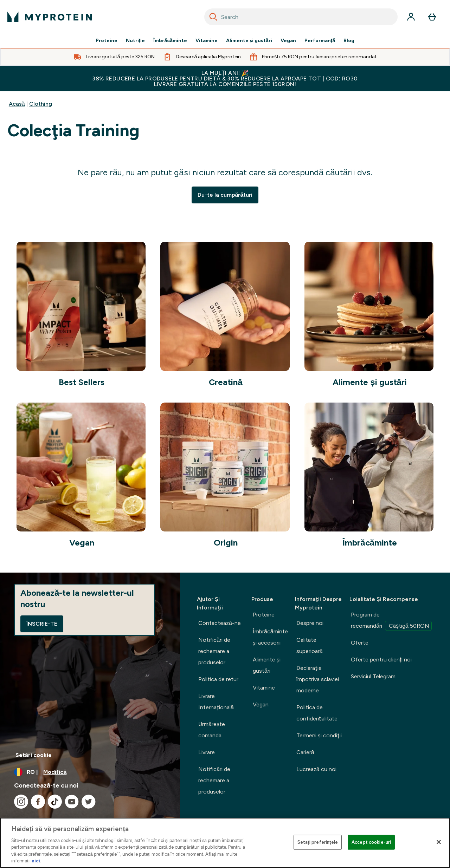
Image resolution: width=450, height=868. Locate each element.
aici (36, 861)
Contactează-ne (220, 623)
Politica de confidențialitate (317, 713)
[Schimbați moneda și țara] (90, 772)
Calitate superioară (310, 645)
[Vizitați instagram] (21, 802)
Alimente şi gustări (249, 41)
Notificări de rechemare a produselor (214, 651)
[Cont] (411, 17)
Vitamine (207, 41)
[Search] (213, 17)
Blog (349, 41)
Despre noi (310, 623)
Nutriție (136, 41)
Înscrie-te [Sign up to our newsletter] (42, 624)
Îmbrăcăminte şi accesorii (270, 637)
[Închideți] (439, 842)
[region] (225, 843)
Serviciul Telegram (373, 676)
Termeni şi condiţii (319, 735)
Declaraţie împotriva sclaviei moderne (318, 679)
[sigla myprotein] (50, 17)
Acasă (17, 104)
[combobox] (301, 17)
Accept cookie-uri (371, 842)
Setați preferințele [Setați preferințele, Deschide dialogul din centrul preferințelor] (318, 842)
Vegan (288, 41)
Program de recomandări (391, 621)
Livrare (207, 752)
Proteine (107, 41)
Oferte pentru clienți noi (381, 660)
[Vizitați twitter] (89, 802)
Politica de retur (218, 679)
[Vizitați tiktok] (55, 802)
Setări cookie (34, 755)
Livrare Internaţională (216, 702)
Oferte (360, 643)
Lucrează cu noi (316, 769)
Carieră (305, 752)
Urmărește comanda (212, 730)
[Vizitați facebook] (38, 802)
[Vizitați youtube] (72, 802)
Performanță (320, 41)
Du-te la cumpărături (225, 195)
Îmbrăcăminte (170, 41)
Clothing (41, 104)
